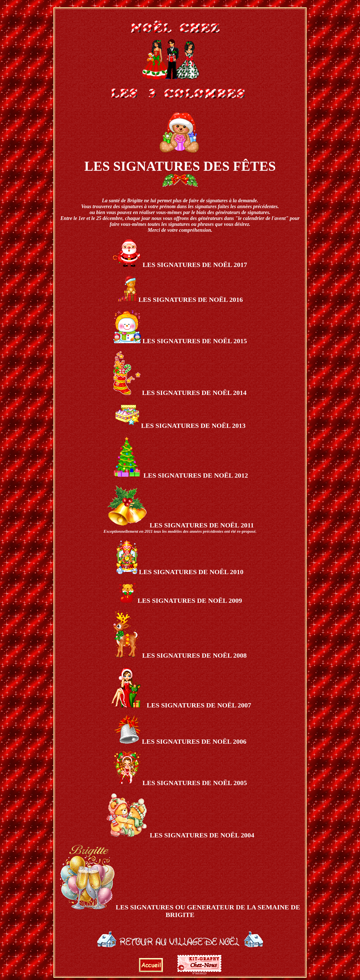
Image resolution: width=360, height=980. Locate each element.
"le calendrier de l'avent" (262, 218)
